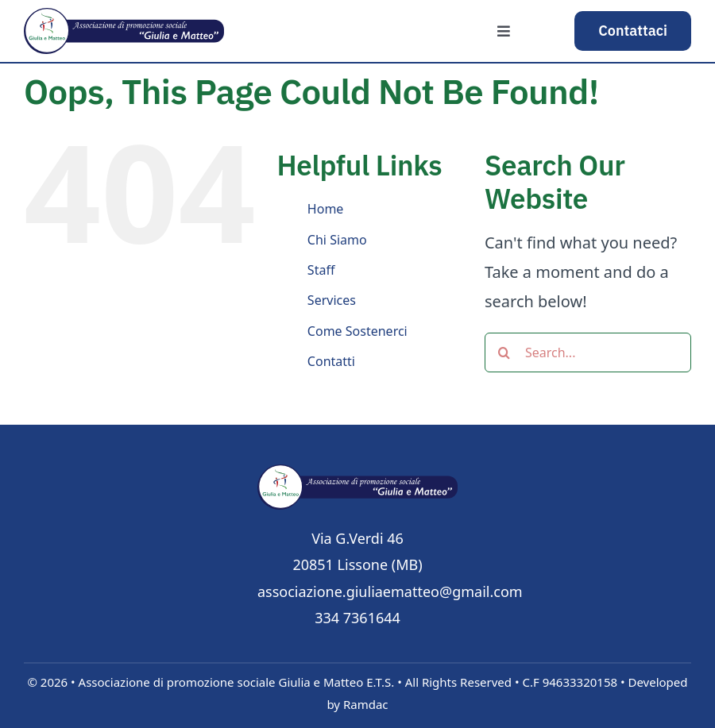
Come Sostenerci (357, 331)
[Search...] (588, 352)
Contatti (331, 361)
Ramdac (366, 704)
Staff (321, 270)
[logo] (357, 472)
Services (332, 300)
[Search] (504, 352)
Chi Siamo (337, 240)
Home (326, 209)
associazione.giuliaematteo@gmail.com (390, 591)
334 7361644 (357, 618)
